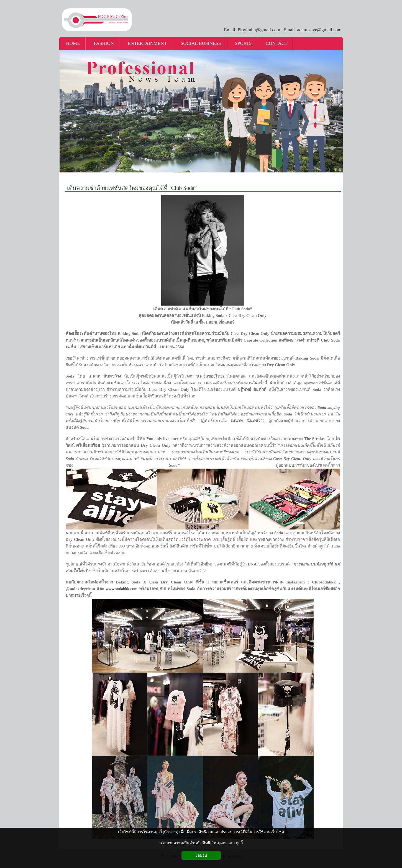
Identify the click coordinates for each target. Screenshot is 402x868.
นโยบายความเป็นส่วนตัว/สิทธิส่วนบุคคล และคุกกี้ (201, 843)
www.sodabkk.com (121, 589)
